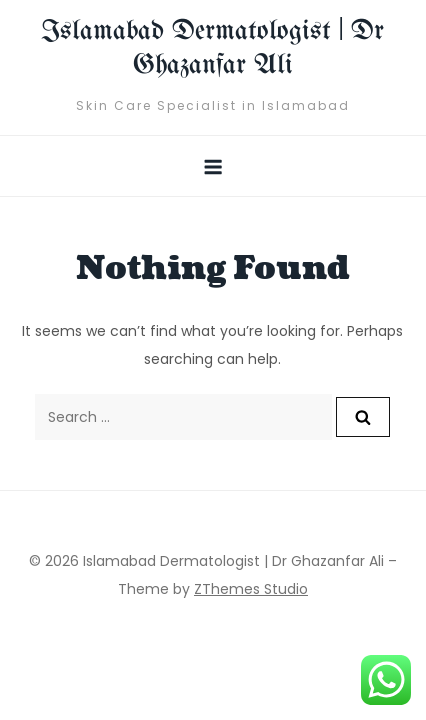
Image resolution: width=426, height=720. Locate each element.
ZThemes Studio (251, 589)
